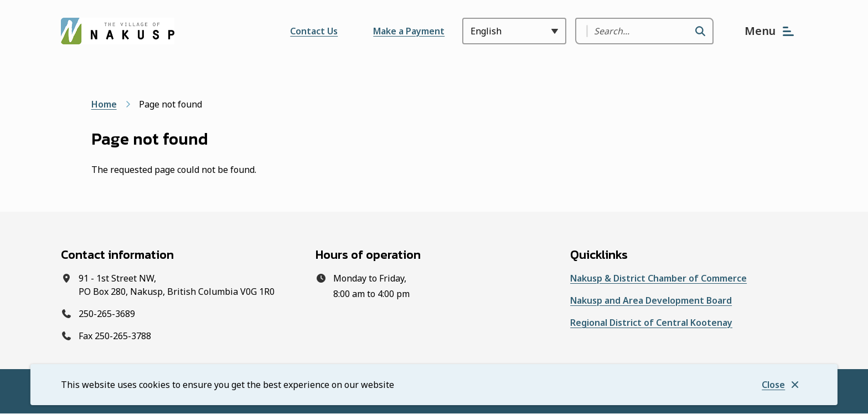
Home (104, 104)
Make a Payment (409, 31)
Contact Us (314, 31)
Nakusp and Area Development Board (651, 300)
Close (773, 385)
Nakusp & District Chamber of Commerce (658, 278)
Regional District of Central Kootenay (651, 323)
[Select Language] (514, 31)
